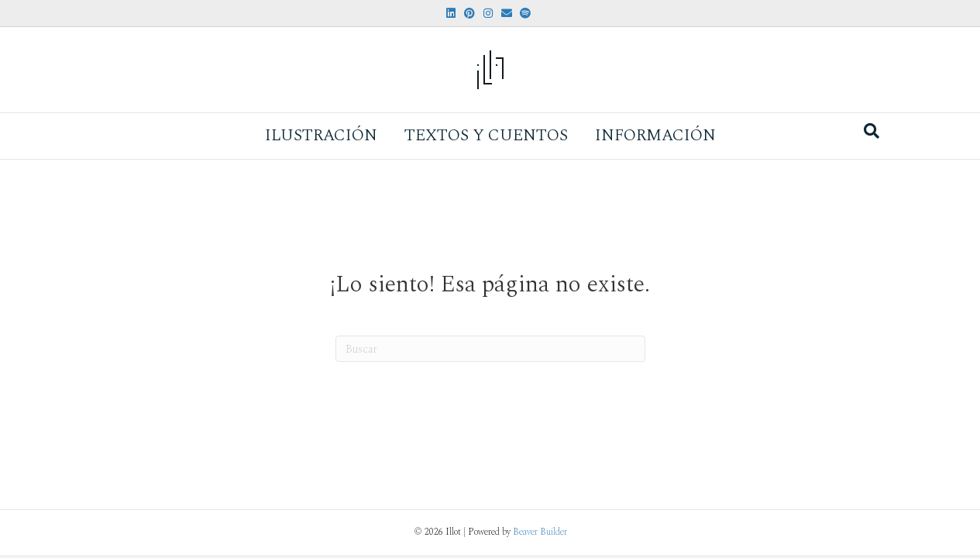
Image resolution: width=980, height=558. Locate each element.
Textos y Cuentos (486, 136)
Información (655, 136)
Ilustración (321, 136)
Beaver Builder (540, 532)
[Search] (872, 131)
